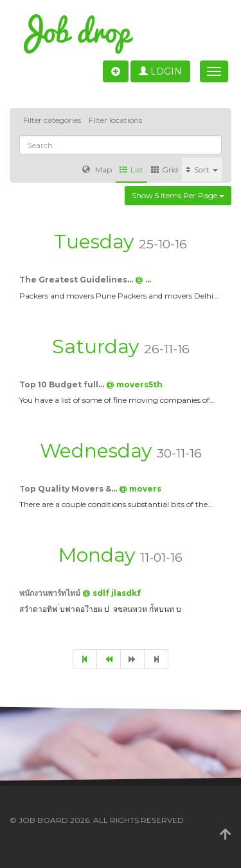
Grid (165, 170)
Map (97, 170)
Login (160, 71)
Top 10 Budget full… (63, 384)
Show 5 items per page (178, 195)
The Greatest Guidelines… (77, 280)
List (131, 170)
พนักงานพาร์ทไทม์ (51, 593)
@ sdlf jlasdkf (112, 593)
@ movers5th (134, 384)
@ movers (140, 489)
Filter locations (115, 120)
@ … (143, 280)
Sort (202, 170)
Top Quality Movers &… (69, 489)
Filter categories (52, 120)
